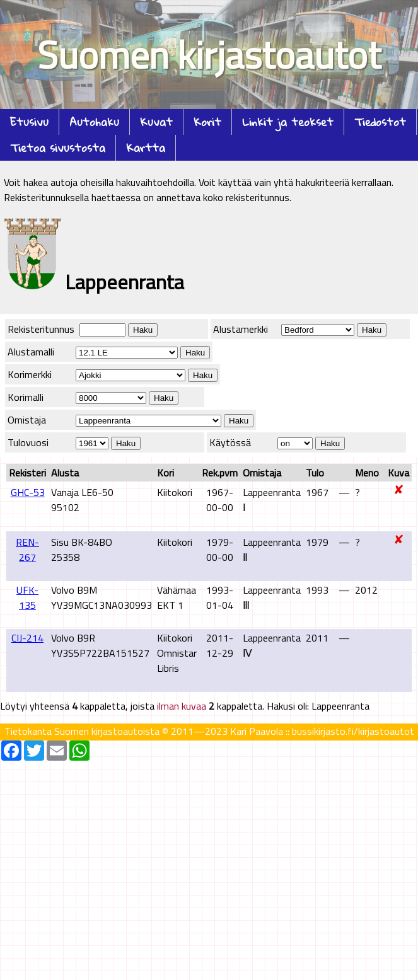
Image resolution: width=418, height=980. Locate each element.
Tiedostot (380, 122)
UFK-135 (27, 597)
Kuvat (156, 122)
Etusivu (29, 122)
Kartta (146, 148)
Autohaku (94, 122)
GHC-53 (28, 492)
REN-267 (27, 550)
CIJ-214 (27, 638)
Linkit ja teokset (288, 122)
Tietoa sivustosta (58, 148)
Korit (207, 122)
